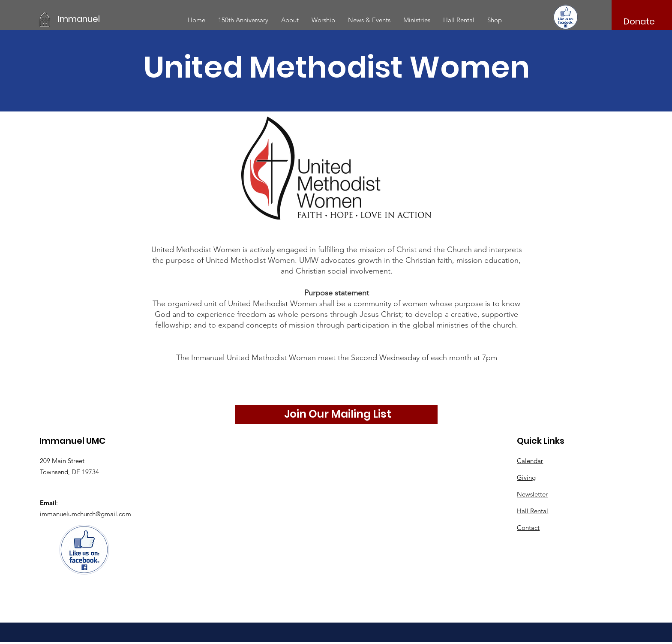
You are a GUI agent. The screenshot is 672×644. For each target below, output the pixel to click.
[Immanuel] (96, 19)
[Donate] (639, 21)
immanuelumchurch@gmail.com (85, 514)
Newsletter (532, 494)
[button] (290, 20)
